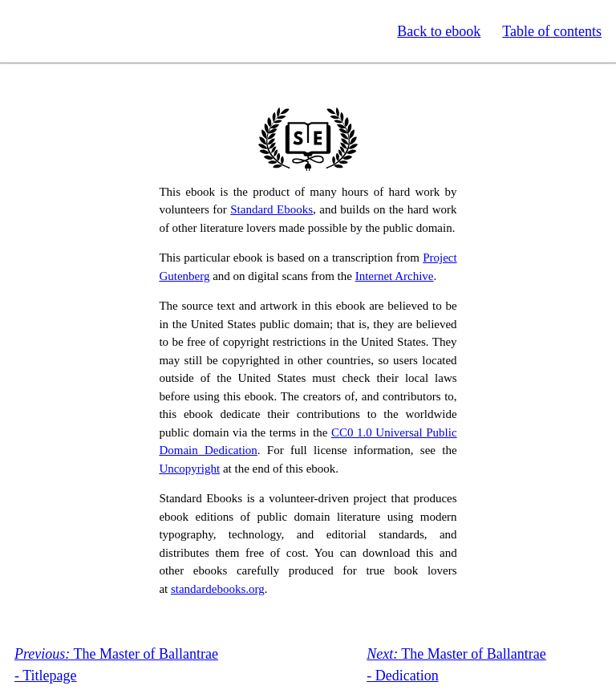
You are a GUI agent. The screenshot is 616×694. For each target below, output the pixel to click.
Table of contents (552, 31)
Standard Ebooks (87, 31)
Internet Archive (395, 276)
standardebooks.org (218, 589)
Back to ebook (439, 31)
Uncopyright (189, 469)
